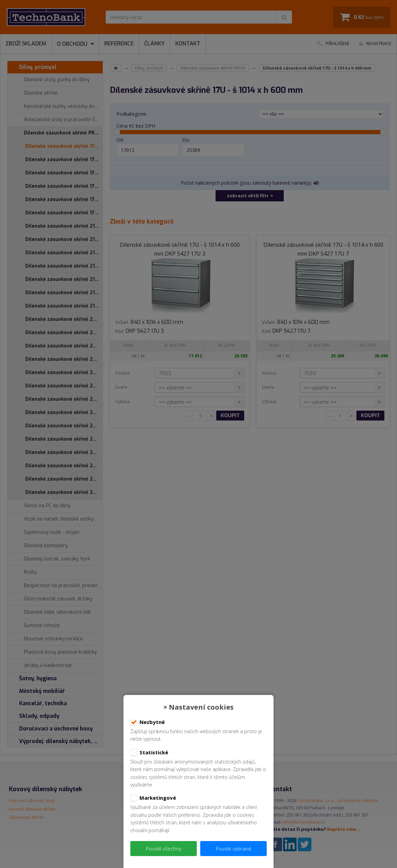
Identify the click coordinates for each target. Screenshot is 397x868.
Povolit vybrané (234, 849)
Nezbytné (148, 722)
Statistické (149, 753)
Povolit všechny (164, 849)
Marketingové (153, 798)
